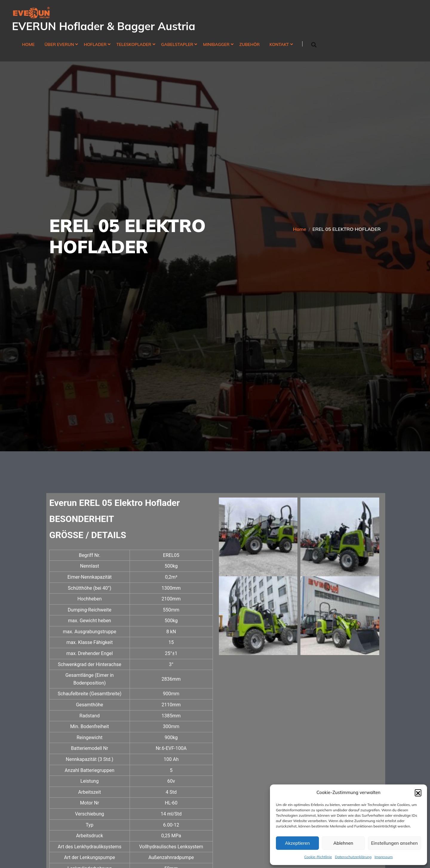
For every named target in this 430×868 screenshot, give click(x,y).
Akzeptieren (297, 843)
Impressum (384, 857)
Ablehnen (343, 843)
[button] (418, 793)
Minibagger (216, 45)
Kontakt (279, 45)
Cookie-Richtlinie (318, 857)
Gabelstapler (177, 45)
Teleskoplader (134, 45)
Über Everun (59, 45)
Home (28, 45)
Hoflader (95, 45)
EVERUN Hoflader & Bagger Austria (104, 26)
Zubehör (250, 45)
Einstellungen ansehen (394, 843)
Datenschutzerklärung (353, 857)
